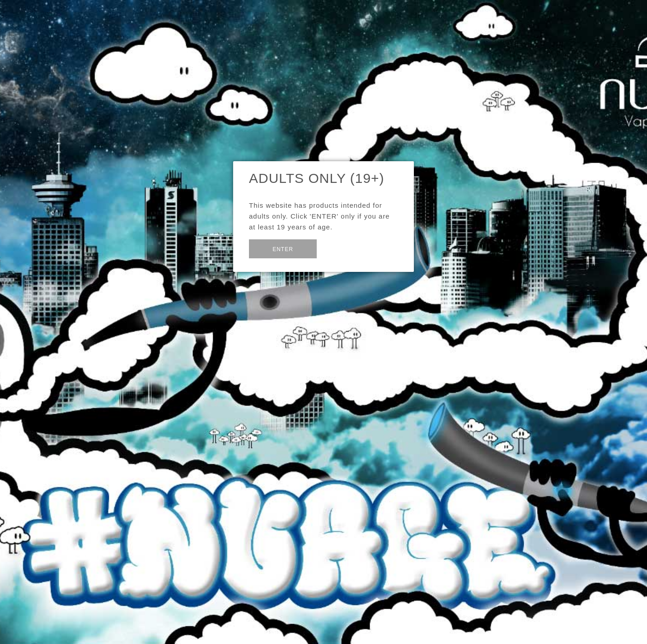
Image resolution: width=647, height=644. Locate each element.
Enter (283, 249)
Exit (339, 248)
